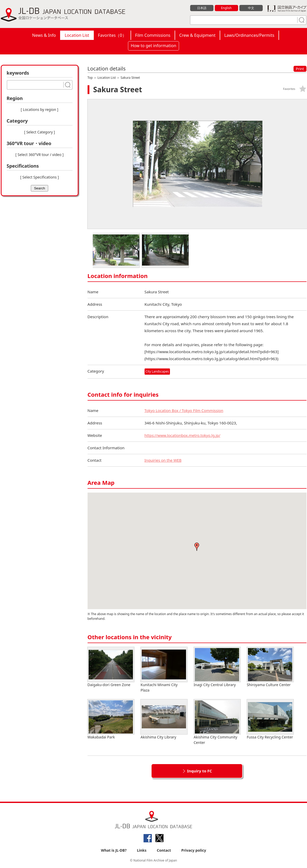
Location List (77, 35)
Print (300, 69)
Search (39, 188)
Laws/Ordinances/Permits (249, 35)
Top (90, 78)
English (226, 8)
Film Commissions (153, 35)
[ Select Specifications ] (40, 177)
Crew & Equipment (197, 35)
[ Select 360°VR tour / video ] (40, 155)
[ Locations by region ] (40, 109)
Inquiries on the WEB (164, 460)
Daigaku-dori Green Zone (111, 667)
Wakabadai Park (111, 719)
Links (142, 850)
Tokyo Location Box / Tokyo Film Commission (185, 410)
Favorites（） (112, 35)
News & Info (44, 35)
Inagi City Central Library (217, 667)
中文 (251, 8)
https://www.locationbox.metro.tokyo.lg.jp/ (184, 435)
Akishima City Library (164, 719)
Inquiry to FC (199, 771)
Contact (164, 850)
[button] (197, 547)
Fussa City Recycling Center (270, 719)
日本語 (202, 8)
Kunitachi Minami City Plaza (164, 670)
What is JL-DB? (114, 850)
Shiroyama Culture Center (270, 667)
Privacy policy (194, 850)
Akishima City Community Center (217, 722)
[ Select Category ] (40, 132)
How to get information (154, 46)
